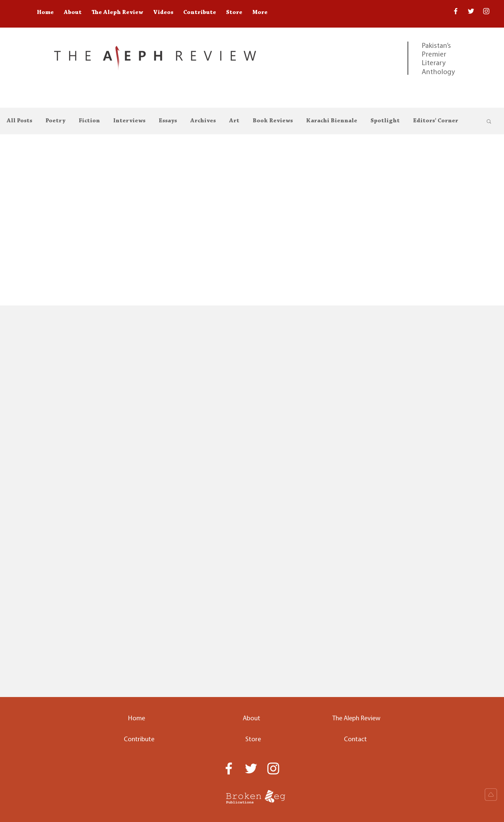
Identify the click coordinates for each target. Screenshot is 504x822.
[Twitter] (471, 11)
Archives (203, 121)
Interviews (129, 121)
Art (234, 121)
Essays (168, 121)
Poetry (55, 121)
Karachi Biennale (332, 121)
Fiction (89, 121)
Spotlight (385, 121)
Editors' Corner (436, 121)
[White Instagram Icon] (486, 11)
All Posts (19, 121)
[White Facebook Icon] (229, 768)
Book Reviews (273, 121)
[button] (489, 122)
